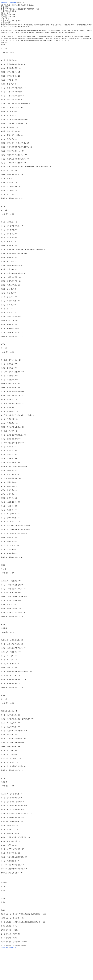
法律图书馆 (5, 2)
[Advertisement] (46, 964)
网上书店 (13, 2)
